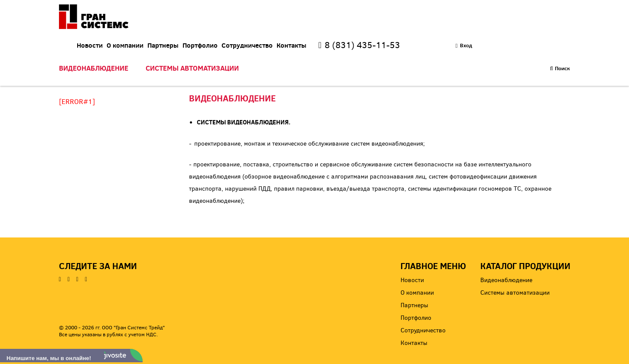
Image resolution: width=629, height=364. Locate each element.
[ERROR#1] (77, 102)
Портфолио (291, 20)
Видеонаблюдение (94, 58)
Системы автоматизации (192, 58)
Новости (181, 20)
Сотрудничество (338, 20)
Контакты (383, 20)
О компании (216, 20)
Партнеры (254, 20)
